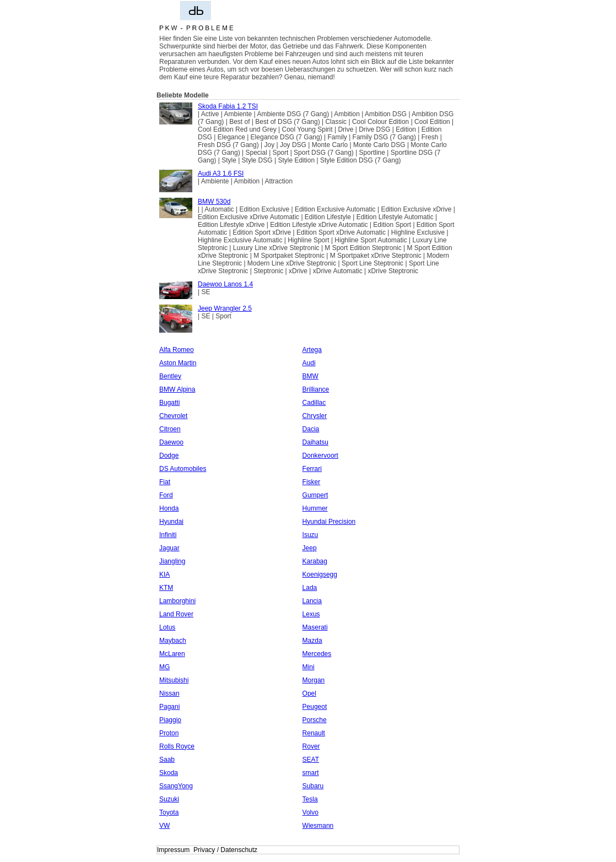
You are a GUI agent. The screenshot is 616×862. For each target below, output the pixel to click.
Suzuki (169, 799)
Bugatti (169, 403)
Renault (314, 733)
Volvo (310, 812)
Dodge (169, 456)
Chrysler (315, 416)
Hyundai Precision (329, 522)
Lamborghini (177, 601)
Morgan (314, 680)
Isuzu (310, 535)
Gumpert (315, 495)
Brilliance (316, 389)
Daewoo (171, 442)
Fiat (165, 482)
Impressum (173, 850)
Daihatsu (315, 442)
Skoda (169, 773)
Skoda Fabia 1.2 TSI (228, 106)
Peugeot (315, 707)
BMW (310, 376)
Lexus (311, 614)
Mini (309, 667)
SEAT (311, 760)
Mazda (312, 641)
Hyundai (171, 522)
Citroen (170, 429)
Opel (309, 693)
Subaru (313, 786)
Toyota (169, 812)
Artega (312, 350)
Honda (169, 508)
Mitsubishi (174, 680)
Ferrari (312, 469)
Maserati (315, 627)
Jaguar (169, 548)
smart (311, 773)
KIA (164, 574)
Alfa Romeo (177, 350)
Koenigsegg (320, 574)
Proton (169, 733)
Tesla (310, 799)
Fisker (312, 482)
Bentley (170, 376)
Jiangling (172, 561)
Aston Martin (178, 363)
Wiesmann (318, 826)
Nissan (169, 693)
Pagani (169, 707)
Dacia (311, 429)
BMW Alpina (177, 389)
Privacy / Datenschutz (225, 850)
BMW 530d (214, 202)
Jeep (310, 548)
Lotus (167, 627)
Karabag (315, 561)
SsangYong (176, 786)
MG (164, 667)
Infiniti (168, 535)
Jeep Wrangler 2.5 (225, 308)
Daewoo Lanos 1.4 (225, 284)
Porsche (315, 720)
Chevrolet (173, 416)
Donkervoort (320, 456)
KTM (166, 588)
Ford (166, 495)
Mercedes (317, 654)
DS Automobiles (183, 469)
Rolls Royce (177, 746)
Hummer (315, 508)
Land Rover (176, 614)
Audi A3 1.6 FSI (221, 174)
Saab (167, 760)
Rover (311, 746)
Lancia (312, 601)
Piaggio (170, 720)
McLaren (172, 654)
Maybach (173, 641)
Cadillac (314, 403)
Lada (310, 588)
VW (164, 826)
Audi (309, 363)
